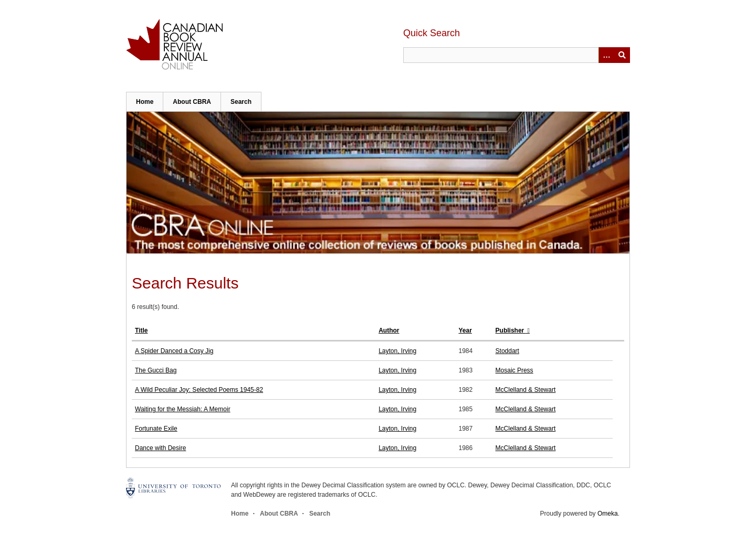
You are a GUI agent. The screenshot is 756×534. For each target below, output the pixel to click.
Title (141, 330)
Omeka (608, 514)
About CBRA (192, 102)
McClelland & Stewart (526, 390)
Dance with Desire (160, 448)
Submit (622, 55)
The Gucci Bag (156, 370)
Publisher (511, 330)
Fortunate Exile (156, 429)
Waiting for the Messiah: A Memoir (183, 409)
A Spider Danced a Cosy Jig (174, 351)
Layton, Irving (397, 351)
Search (241, 102)
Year (465, 330)
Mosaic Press (514, 370)
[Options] (606, 55)
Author (389, 330)
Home (145, 102)
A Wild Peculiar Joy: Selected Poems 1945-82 (199, 390)
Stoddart (507, 351)
